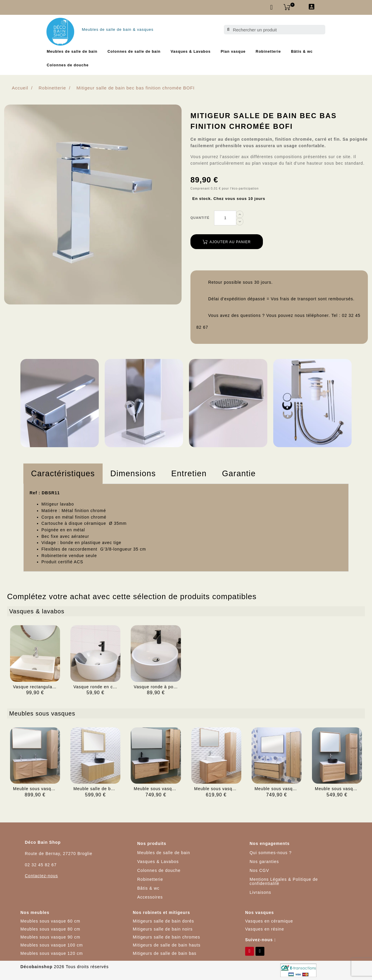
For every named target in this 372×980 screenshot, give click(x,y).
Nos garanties (264, 862)
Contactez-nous (41, 876)
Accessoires (150, 897)
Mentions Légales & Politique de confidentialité (284, 881)
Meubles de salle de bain (72, 52)
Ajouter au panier (227, 242)
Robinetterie (268, 52)
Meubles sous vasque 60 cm (50, 921)
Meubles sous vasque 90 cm (50, 937)
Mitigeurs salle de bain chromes (166, 937)
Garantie (239, 474)
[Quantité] (225, 218)
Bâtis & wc (302, 52)
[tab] (63, 474)
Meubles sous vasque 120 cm (52, 953)
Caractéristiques (63, 474)
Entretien (189, 474)
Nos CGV (259, 870)
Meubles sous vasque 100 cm (52, 945)
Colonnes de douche (68, 65)
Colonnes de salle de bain (134, 52)
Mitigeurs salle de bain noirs (163, 929)
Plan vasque (233, 52)
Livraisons (260, 892)
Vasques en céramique (269, 921)
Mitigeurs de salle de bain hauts (167, 945)
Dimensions (133, 474)
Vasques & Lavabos (191, 52)
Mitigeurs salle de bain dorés (163, 921)
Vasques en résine (265, 929)
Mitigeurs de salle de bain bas (165, 953)
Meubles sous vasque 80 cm (50, 929)
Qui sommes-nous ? (271, 853)
